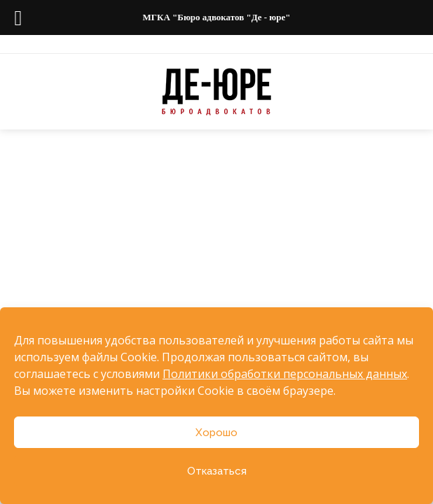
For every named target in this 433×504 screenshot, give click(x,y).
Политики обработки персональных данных (285, 374)
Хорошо (216, 433)
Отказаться (217, 471)
